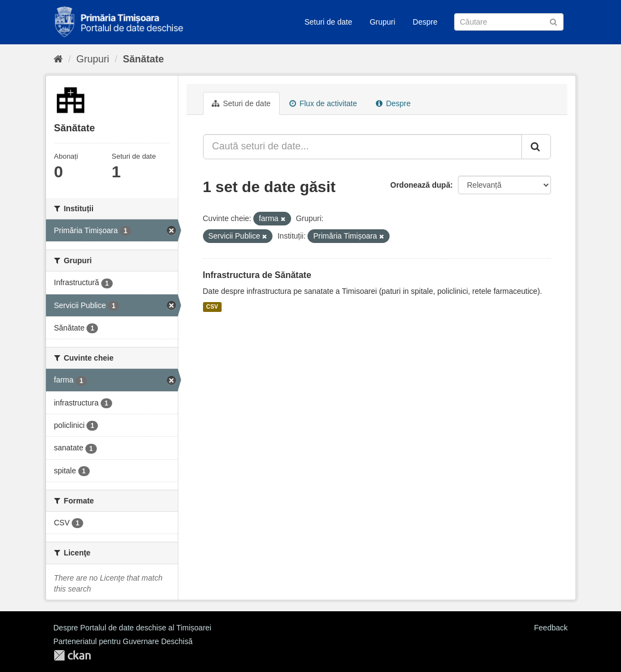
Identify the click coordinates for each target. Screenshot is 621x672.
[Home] (58, 59)
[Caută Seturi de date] (509, 22)
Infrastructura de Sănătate (257, 275)
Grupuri (383, 22)
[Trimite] (553, 21)
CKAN (72, 655)
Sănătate (144, 59)
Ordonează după (420, 185)
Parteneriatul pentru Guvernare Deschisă (123, 641)
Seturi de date (329, 22)
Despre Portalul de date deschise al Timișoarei (133, 628)
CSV (212, 307)
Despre (425, 22)
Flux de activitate (323, 103)
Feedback (551, 628)
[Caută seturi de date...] (362, 147)
